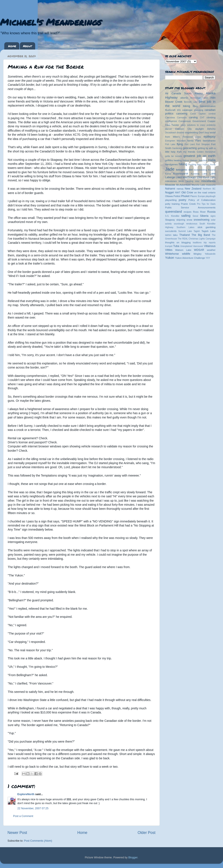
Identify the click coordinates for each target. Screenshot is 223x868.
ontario (212, 193)
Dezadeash (171, 133)
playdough (210, 196)
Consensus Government (192, 121)
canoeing (182, 114)
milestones (171, 181)
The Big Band (201, 235)
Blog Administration (204, 106)
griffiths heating (173, 160)
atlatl (206, 98)
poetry (182, 200)
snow (189, 220)
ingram (206, 165)
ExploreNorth (26, 794)
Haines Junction (199, 160)
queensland (173, 211)
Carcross (170, 117)
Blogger (133, 857)
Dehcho (211, 129)
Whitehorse (172, 254)
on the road (200, 193)
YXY (208, 258)
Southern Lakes (186, 227)
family (191, 141)
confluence (171, 121)
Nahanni (170, 189)
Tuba (176, 246)
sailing (186, 216)
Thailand (184, 235)
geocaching (190, 148)
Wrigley (197, 254)
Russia (212, 212)
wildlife (186, 254)
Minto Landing (186, 181)
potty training (172, 204)
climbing (211, 117)
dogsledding (191, 132)
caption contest (207, 114)
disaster (180, 133)
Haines (186, 160)
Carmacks (182, 118)
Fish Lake (170, 144)
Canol (193, 114)
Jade (170, 169)
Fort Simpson (203, 144)
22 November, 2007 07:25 (33, 808)
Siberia (204, 216)
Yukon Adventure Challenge (190, 258)
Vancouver (198, 246)
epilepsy (210, 136)
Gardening (177, 148)
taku (175, 235)
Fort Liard (190, 144)
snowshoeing (202, 220)
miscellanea (208, 181)
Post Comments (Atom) (38, 841)
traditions (197, 243)
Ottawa (169, 196)
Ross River (199, 212)
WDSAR (199, 250)
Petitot (177, 196)
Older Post (147, 833)
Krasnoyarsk (181, 174)
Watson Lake (183, 250)
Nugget (170, 193)
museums (211, 185)
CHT (202, 118)
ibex (200, 164)
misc (197, 181)
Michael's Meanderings (51, 22)
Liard (179, 177)
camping (199, 110)
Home (12, 46)
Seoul (195, 216)
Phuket (185, 196)
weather (211, 250)
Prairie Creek (188, 204)
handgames (171, 164)
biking (187, 106)
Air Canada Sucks (178, 93)
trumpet (169, 246)
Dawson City (183, 129)
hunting (192, 164)
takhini (168, 235)
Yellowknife (210, 254)
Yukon (170, 258)
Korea (168, 174)
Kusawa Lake (199, 174)
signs (213, 216)
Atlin (213, 98)
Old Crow (187, 193)
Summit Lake (185, 231)
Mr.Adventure (183, 185)
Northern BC (209, 189)
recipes (188, 212)
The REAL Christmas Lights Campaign (197, 239)
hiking (183, 164)
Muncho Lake (198, 185)
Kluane (212, 170)
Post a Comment (23, 816)
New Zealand (193, 189)
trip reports (210, 243)
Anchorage (195, 98)
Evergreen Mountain (175, 141)
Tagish (197, 231)
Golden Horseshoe (206, 152)
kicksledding (200, 170)
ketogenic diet (184, 170)
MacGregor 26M (192, 177)
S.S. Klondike (172, 216)
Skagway (170, 220)
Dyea (198, 137)
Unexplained (186, 246)
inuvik (213, 165)
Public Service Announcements (190, 208)
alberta (184, 98)
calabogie (188, 110)
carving (193, 117)
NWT (178, 193)
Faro (198, 141)
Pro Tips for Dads (206, 204)
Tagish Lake (209, 231)
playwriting (171, 200)
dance (168, 129)
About (27, 46)
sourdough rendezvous (186, 224)
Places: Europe (197, 196)
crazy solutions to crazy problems (198, 125)
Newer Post (17, 833)
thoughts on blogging (178, 242)
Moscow (170, 185)
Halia (212, 160)
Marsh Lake (209, 177)
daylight (199, 129)
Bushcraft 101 (173, 110)
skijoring (181, 220)
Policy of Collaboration (202, 200)
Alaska (199, 93)
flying (180, 144)
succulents (171, 231)
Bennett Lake (191, 102)
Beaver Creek (174, 102)
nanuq (180, 189)
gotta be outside (174, 156)
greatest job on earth (199, 156)
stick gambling (206, 227)
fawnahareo (209, 141)
